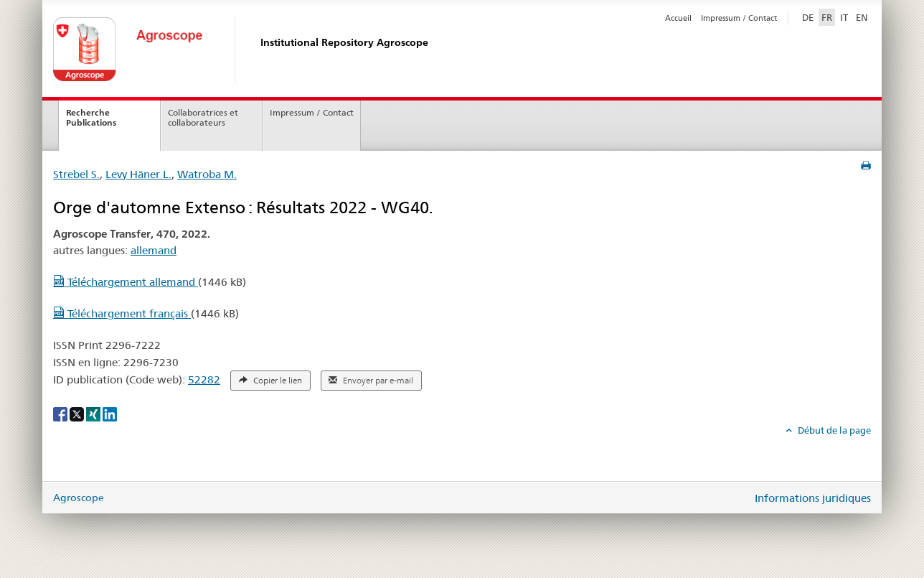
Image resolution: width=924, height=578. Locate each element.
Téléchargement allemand (126, 282)
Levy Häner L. (138, 174)
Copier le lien (270, 381)
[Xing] (94, 414)
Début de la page (833, 430)
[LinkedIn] (110, 414)
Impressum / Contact (739, 18)
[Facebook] (61, 414)
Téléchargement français (122, 313)
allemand (154, 250)
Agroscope (79, 498)
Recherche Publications (91, 118)
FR (827, 17)
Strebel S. (76, 174)
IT (844, 17)
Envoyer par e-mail (371, 381)
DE (809, 17)
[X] (78, 414)
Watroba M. (207, 174)
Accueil (678, 18)
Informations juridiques (813, 498)
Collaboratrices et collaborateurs (203, 118)
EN (862, 17)
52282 (204, 379)
